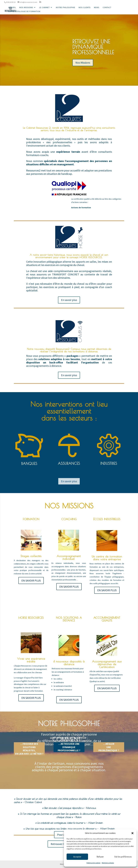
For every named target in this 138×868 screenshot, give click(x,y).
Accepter (77, 857)
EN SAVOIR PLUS (31, 580)
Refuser (100, 857)
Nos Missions (83, 63)
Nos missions (26, 7)
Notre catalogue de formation (24, 12)
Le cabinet (45, 7)
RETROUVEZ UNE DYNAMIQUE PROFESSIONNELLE (93, 47)
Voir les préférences (123, 857)
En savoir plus (69, 300)
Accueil (12, 7)
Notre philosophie (66, 7)
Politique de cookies (93, 863)
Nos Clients (85, 7)
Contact (107, 7)
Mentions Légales (108, 863)
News (97, 7)
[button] (132, 833)
